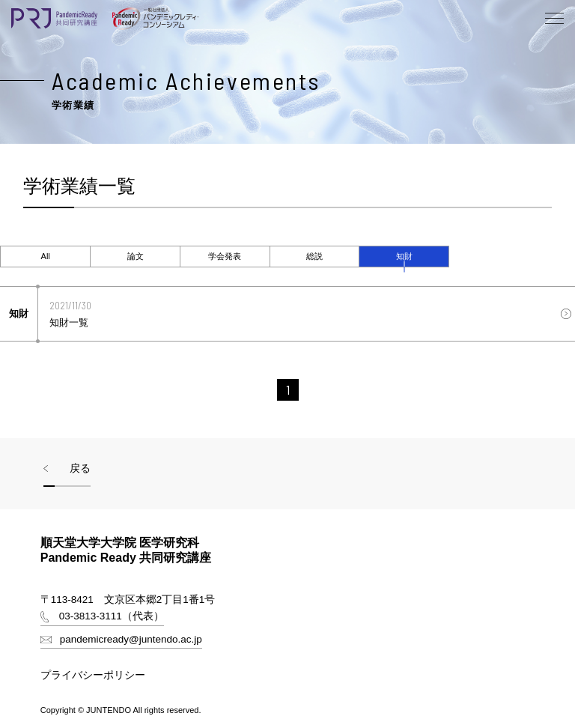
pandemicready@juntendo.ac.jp (131, 639)
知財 (404, 256)
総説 (314, 256)
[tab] (45, 257)
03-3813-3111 (91, 616)
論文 (136, 256)
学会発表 (225, 256)
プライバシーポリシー (93, 675)
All (46, 256)
